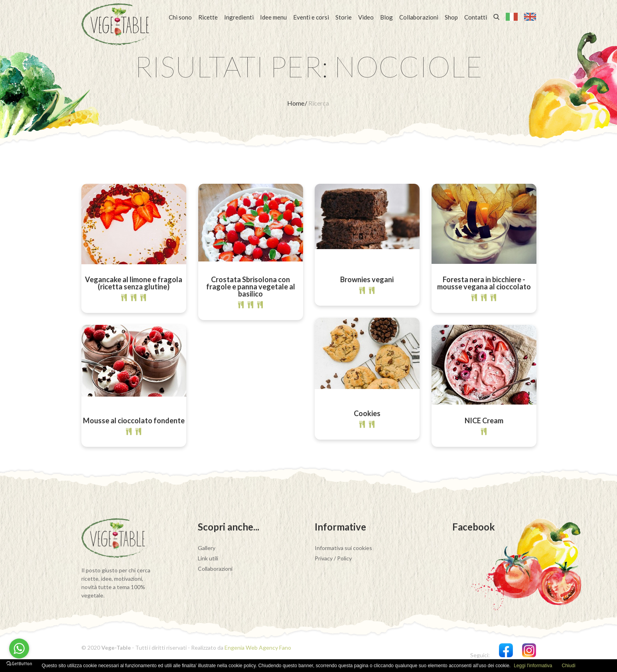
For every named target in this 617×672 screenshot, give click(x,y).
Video (366, 17)
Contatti (476, 17)
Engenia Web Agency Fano (258, 647)
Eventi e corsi (311, 17)
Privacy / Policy (333, 558)
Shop (451, 17)
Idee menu (273, 17)
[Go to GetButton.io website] (19, 664)
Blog (386, 17)
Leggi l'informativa (533, 666)
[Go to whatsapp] (19, 648)
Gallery (207, 548)
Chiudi (569, 666)
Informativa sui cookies (343, 548)
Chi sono (180, 17)
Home (296, 103)
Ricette (208, 17)
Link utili (208, 558)
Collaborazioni (419, 17)
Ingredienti (239, 17)
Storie (344, 17)
